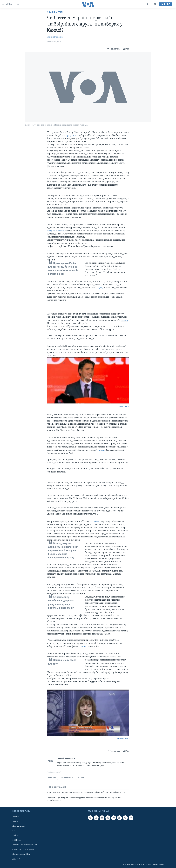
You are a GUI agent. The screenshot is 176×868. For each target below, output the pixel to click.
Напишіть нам (19, 826)
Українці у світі (55, 12)
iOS (14, 831)
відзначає (95, 522)
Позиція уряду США (21, 854)
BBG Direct (17, 840)
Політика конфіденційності (25, 845)
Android (16, 835)
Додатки (16, 859)
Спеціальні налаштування (24, 849)
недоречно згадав (56, 231)
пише (84, 646)
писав (102, 450)
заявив (125, 320)
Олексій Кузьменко (55, 37)
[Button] (113, 49)
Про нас (16, 817)
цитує (101, 288)
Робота (15, 821)
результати (73, 135)
